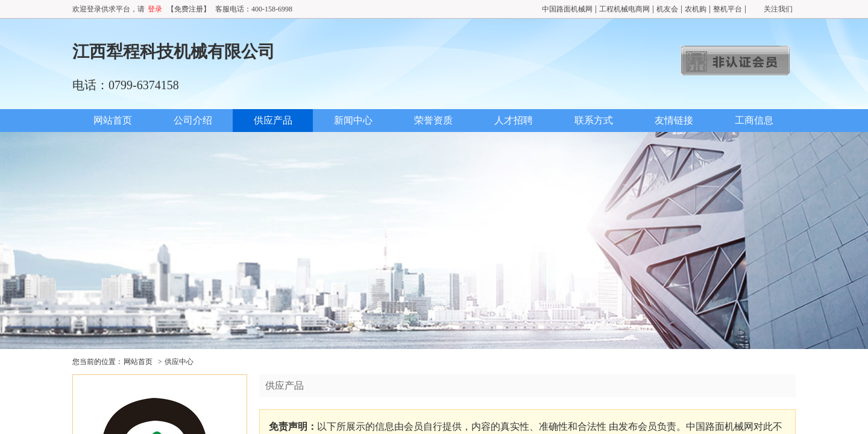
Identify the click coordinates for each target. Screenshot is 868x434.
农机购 (696, 9)
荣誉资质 (433, 120)
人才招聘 (514, 120)
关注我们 (778, 9)
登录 (155, 9)
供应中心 (179, 362)
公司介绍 (193, 120)
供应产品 (273, 120)
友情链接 (674, 120)
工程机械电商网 (624, 9)
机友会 (667, 9)
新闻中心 (353, 120)
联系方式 (594, 120)
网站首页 (113, 120)
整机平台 (728, 9)
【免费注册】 (189, 9)
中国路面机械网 (567, 9)
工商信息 (754, 120)
